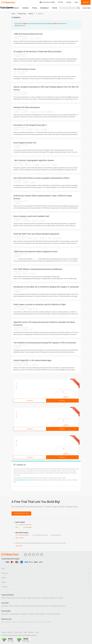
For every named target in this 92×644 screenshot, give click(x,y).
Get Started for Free (21, 513)
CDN (18, 598)
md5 (43, 165)
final (35, 238)
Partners (55, 8)
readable (42, 221)
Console (69, 2)
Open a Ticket (19, 538)
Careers (4, 632)
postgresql (34, 365)
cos (15, 74)
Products (16, 8)
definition (17, 130)
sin (36, 309)
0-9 (50, 622)
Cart (61, 2)
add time (17, 238)
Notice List (31, 632)
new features (57, 238)
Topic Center (5, 614)
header (37, 130)
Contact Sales (86, 8)
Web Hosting (53, 598)
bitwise (16, 94)
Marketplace (44, 8)
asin (16, 309)
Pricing (34, 8)
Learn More (30, 401)
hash (21, 165)
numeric (25, 112)
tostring (54, 165)
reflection (25, 274)
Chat (17, 527)
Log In (76, 2)
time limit (33, 274)
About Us (10, 632)
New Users (62, 606)
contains (17, 38)
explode (29, 238)
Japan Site (5, 606)
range (32, 38)
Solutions (25, 8)
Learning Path (54, 606)
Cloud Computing (15, 614)
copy (23, 238)
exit (23, 130)
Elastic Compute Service (9, 598)
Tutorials (48, 614)
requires (38, 38)
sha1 (48, 165)
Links (37, 632)
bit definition (50, 112)
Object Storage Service (34, 598)
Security (61, 598)
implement (28, 165)
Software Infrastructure (42, 606)
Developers (31, 614)
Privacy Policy (18, 632)
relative (42, 112)
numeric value (33, 112)
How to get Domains (28, 606)
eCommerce (45, 598)
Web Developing (40, 614)
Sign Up (86, 2)
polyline (35, 221)
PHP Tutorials (56, 614)
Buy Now (62, 401)
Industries (24, 614)
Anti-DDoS (23, 598)
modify (49, 238)
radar (24, 56)
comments (30, 130)
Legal (25, 632)
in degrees (25, 38)
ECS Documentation (15, 606)
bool (16, 165)
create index (18, 365)
